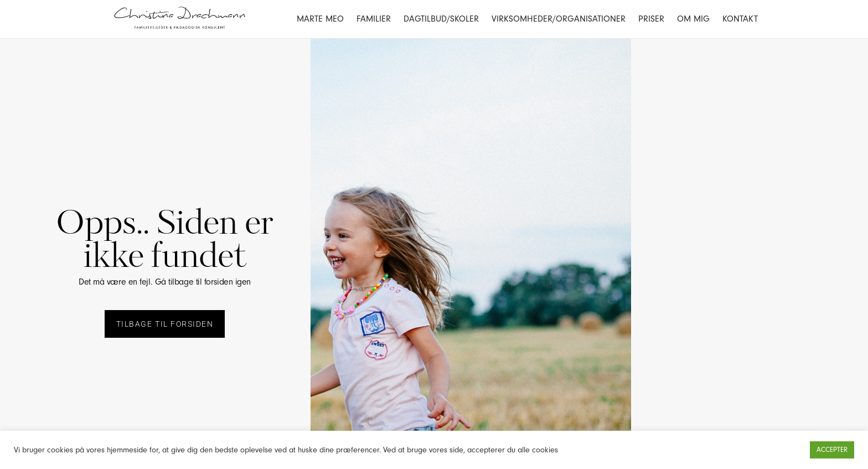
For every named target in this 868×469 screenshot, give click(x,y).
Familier (374, 19)
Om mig (693, 19)
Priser (651, 19)
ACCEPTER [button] (832, 450)
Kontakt (740, 19)
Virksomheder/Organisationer (559, 19)
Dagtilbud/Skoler (441, 19)
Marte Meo (320, 19)
